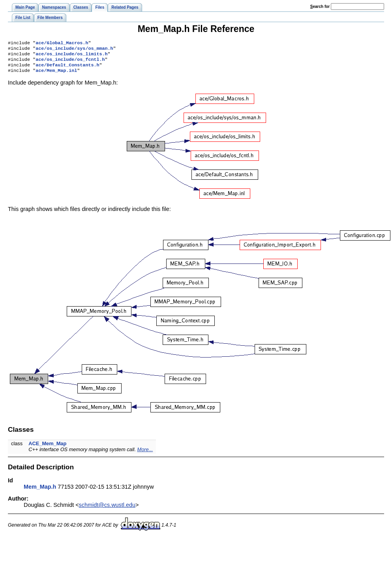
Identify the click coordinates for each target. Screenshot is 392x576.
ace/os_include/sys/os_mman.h (74, 50)
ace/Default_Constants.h (67, 69)
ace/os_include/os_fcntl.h (70, 62)
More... (145, 454)
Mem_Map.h (40, 491)
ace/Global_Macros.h (62, 43)
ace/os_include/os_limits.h (71, 56)
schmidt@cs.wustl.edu (107, 510)
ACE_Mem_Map (47, 448)
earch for (320, 7)
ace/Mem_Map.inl (56, 75)
